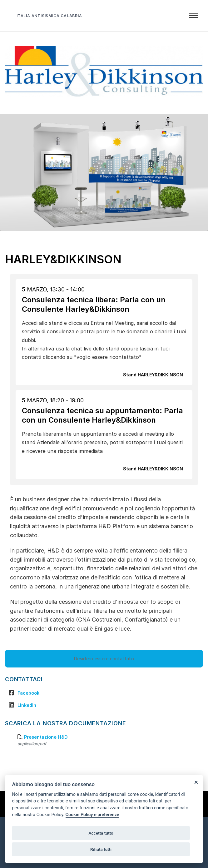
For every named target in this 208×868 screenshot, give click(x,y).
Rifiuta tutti (101, 849)
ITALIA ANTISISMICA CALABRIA (49, 16)
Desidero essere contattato (104, 659)
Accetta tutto (101, 833)
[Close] (196, 782)
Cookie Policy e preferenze (92, 815)
